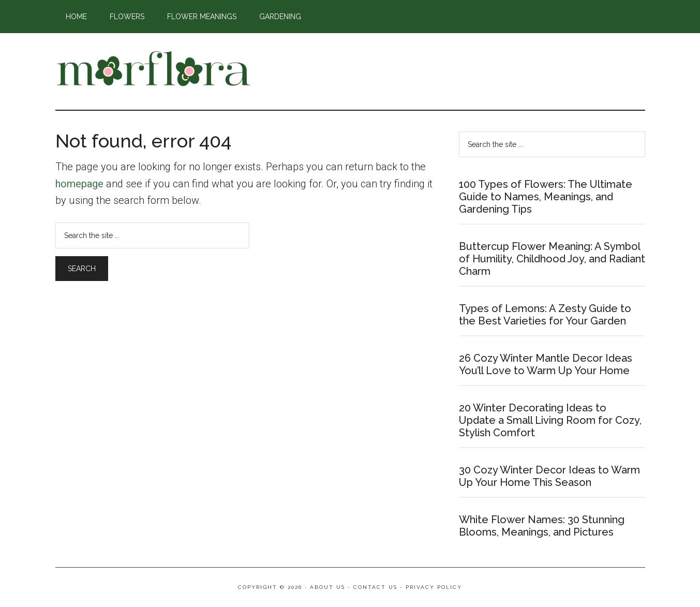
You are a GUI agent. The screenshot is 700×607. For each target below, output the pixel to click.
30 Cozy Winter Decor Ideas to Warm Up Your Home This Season (549, 476)
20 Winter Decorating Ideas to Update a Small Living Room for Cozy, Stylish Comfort (550, 420)
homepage (79, 184)
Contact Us (375, 587)
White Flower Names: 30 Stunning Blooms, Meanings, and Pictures (542, 526)
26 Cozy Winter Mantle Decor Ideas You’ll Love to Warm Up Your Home (546, 364)
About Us (327, 587)
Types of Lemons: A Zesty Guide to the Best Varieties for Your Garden (545, 315)
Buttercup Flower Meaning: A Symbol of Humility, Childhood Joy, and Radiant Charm (552, 259)
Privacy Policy (434, 587)
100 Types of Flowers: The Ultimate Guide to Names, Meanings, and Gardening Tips (546, 197)
